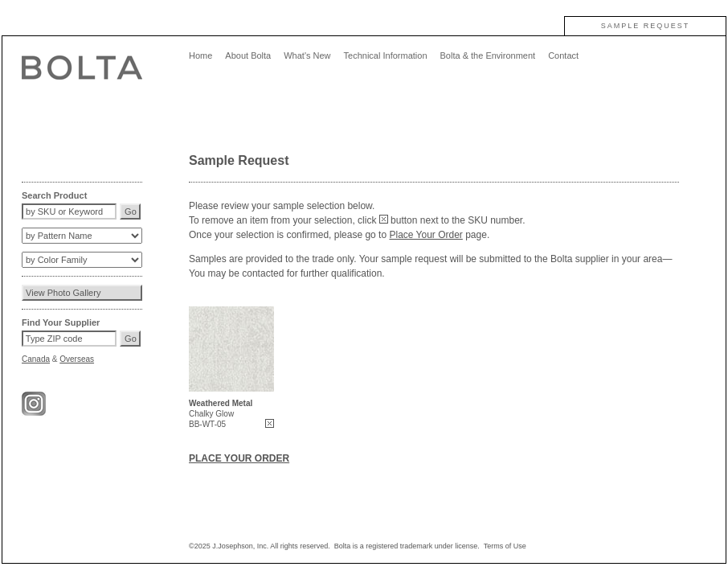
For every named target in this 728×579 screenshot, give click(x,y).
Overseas (77, 359)
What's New (307, 55)
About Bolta (248, 55)
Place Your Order (425, 235)
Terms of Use (505, 546)
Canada (36, 359)
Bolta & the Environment (488, 55)
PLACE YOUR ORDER (239, 458)
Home (200, 55)
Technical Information (386, 55)
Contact (563, 55)
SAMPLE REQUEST (646, 26)
